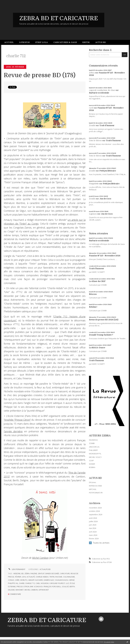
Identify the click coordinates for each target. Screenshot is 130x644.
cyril (91, 108)
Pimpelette (94, 184)
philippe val (13, 583)
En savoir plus (109, 642)
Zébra (92, 73)
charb (22, 583)
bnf (32, 587)
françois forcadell (52, 587)
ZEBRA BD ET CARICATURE (59, 18)
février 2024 (94, 539)
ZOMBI (92, 443)
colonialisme (69, 577)
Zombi (92, 125)
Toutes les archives (101, 543)
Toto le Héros (95, 140)
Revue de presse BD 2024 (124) (104, 320)
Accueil (9, 42)
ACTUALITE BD (45, 569)
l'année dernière (13, 431)
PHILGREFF (93, 450)
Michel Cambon (40, 558)
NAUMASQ (93, 440)
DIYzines (92, 482)
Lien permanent (17, 569)
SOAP (91, 461)
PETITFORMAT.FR (96, 493)
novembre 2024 (95, 508)
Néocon (93, 294)
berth (72, 587)
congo (11, 580)
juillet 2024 (93, 521)
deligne (11, 590)
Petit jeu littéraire (108, 171)
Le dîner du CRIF (97, 281)
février (18, 577)
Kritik (86, 42)
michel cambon (31, 590)
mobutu (24, 580)
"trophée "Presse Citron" (17, 420)
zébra (27, 574)
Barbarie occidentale (99, 93)
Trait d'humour (107, 125)
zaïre (17, 580)
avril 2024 (93, 532)
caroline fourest (57, 583)
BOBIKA (92, 467)
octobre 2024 (94, 511)
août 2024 (93, 518)
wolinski (45, 583)
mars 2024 (93, 535)
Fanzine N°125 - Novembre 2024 (105, 256)
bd (23, 574)
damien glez (49, 580)
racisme (59, 577)
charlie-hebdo (42, 577)
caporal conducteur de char (102, 90)
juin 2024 (93, 525)
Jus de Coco (105, 199)
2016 (24, 577)
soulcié (65, 587)
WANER (92, 464)
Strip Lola (42, 42)
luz (67, 583)
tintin (52, 577)
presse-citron (23, 587)
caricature (65, 574)
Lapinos (93, 214)
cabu (38, 583)
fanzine (34, 574)
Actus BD (101, 42)
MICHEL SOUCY (95, 457)
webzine (17, 574)
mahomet (20, 590)
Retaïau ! (93, 307)
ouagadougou (62, 580)
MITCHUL (93, 489)
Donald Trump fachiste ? (101, 335)
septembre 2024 (96, 515)
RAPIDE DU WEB (95, 486)
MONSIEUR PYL (95, 454)
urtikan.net (44, 590)
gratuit (41, 574)
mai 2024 (93, 528)
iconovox (38, 587)
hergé (72, 580)
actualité (31, 577)
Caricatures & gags (65, 42)
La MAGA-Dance (97, 348)
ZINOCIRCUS (94, 447)
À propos (24, 42)
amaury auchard (36, 580)
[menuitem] (10, 42)
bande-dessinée (52, 574)
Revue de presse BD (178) (40, 75)
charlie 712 (30, 583)
